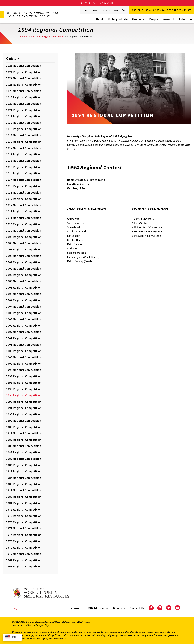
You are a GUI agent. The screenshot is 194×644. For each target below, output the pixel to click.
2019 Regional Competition (24, 116)
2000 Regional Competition (24, 351)
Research (168, 19)
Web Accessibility (22, 625)
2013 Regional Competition (24, 186)
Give (116, 10)
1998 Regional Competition (24, 376)
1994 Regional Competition (24, 395)
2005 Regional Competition (24, 287)
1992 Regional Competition (24, 402)
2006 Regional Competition (24, 275)
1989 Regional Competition (24, 427)
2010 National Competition (24, 230)
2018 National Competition (24, 135)
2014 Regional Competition (24, 173)
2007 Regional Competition (24, 262)
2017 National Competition (24, 148)
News (95, 10)
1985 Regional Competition (24, 471)
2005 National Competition (24, 294)
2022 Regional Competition (24, 97)
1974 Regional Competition (24, 535)
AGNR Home (84, 622)
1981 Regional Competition (24, 503)
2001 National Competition (24, 345)
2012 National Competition (24, 205)
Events (106, 10)
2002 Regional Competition (24, 325)
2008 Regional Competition (24, 249)
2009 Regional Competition (24, 237)
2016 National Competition (24, 161)
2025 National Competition (24, 66)
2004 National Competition (24, 307)
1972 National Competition (24, 554)
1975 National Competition (24, 528)
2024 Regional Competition (24, 72)
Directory (119, 608)
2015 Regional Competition (24, 167)
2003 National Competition (24, 319)
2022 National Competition (24, 104)
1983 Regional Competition (24, 484)
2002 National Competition (24, 332)
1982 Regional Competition (24, 497)
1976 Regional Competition (24, 516)
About (99, 19)
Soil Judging (44, 37)
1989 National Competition (24, 433)
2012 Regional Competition (24, 199)
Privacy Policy (41, 625)
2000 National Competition (24, 357)
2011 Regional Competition (24, 211)
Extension (185, 19)
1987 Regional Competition (24, 452)
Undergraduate (118, 19)
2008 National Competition (24, 256)
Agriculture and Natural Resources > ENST (161, 10)
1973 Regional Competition (24, 541)
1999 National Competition (24, 370)
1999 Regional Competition (24, 364)
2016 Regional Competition (24, 154)
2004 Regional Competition (24, 300)
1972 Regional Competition (24, 547)
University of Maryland (97, 3)
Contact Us (137, 608)
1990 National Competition (24, 421)
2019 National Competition (24, 123)
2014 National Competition (24, 180)
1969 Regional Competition (24, 560)
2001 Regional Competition (24, 338)
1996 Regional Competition (24, 383)
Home (86, 10)
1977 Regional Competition (24, 509)
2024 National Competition (24, 78)
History (57, 37)
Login (16, 608)
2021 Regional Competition (24, 110)
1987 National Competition (24, 459)
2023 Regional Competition (24, 85)
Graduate (138, 19)
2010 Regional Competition (24, 224)
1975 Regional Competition (24, 522)
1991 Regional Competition (24, 408)
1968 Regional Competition (24, 566)
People (153, 19)
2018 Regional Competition (24, 129)
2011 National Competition (24, 218)
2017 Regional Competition (24, 142)
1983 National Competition (24, 490)
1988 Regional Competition (24, 440)
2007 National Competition (24, 269)
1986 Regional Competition (24, 465)
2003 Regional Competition (24, 313)
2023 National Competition (24, 91)
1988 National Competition (24, 446)
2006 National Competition (24, 281)
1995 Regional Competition (24, 389)
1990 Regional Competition (24, 414)
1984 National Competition (24, 478)
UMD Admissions (98, 608)
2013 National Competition (24, 192)
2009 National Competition (24, 243)
